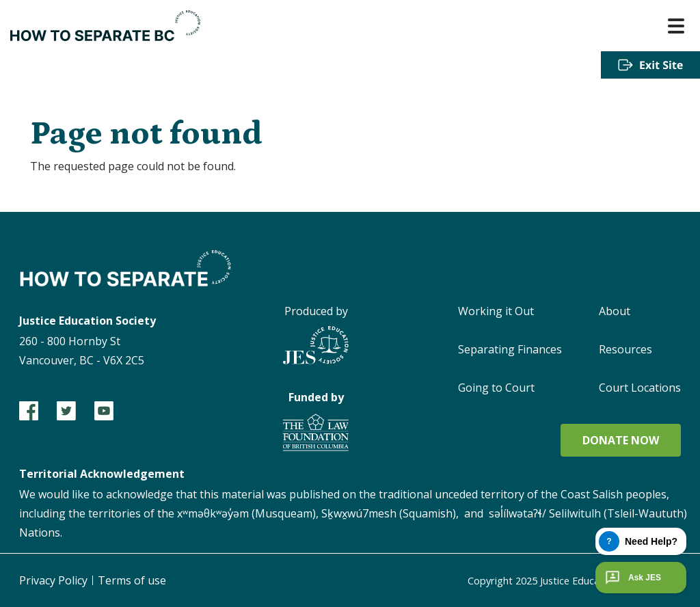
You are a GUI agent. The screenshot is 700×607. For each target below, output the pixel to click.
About (615, 311)
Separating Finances (510, 349)
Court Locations (640, 388)
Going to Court (496, 388)
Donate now (621, 440)
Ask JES (632, 578)
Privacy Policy (53, 580)
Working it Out (496, 311)
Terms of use (132, 580)
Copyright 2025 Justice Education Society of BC (562, 580)
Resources (625, 349)
